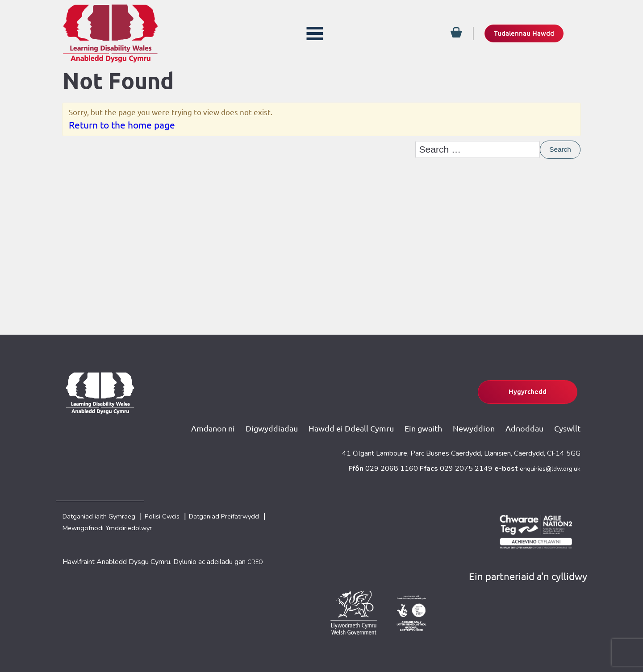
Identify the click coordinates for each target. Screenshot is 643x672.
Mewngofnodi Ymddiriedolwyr (118, 525)
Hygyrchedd (510, 384)
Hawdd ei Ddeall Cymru (349, 420)
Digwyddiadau (269, 420)
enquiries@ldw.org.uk (548, 461)
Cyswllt (567, 420)
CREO (257, 560)
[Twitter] (11, 73)
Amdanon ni (210, 420)
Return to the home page (122, 128)
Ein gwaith (422, 420)
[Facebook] (11, 55)
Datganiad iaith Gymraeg (107, 510)
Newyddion (473, 420)
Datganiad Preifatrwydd (259, 510)
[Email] (11, 91)
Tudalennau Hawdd (514, 33)
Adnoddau (524, 420)
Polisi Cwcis (184, 510)
